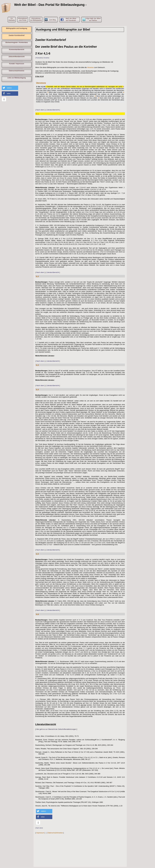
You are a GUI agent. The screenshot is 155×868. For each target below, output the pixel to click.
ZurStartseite (12, 19)
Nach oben (40, 110)
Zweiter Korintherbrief (17, 35)
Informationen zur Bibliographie (36, 19)
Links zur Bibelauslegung (17, 78)
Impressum (40, 833)
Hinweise (90, 67)
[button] (10, 88)
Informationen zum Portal (23, 19)
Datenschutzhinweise (17, 71)
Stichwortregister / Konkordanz (17, 43)
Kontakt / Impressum (17, 64)
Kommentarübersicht (17, 50)
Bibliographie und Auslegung (17, 28)
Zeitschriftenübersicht (17, 57)
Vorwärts (46, 58)
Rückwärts (39, 58)
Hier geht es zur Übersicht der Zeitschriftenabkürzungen (56, 729)
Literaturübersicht (53, 110)
